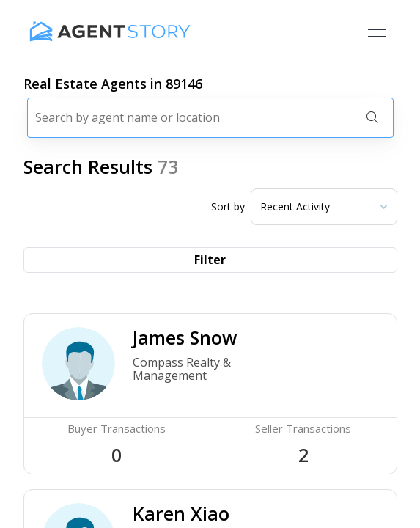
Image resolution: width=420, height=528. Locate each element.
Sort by (228, 207)
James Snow (185, 337)
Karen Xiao (181, 513)
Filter (210, 260)
